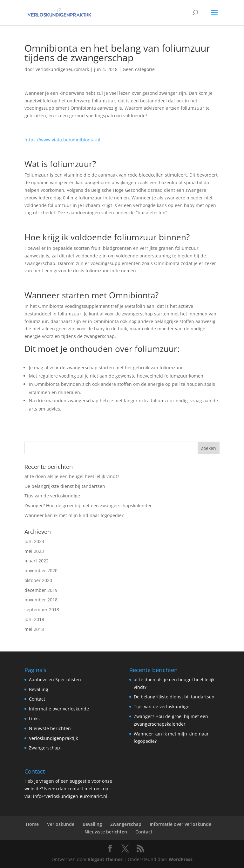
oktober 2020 (38, 580)
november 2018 (41, 600)
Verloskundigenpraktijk (53, 738)
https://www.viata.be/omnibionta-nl (62, 140)
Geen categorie (139, 69)
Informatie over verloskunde (59, 709)
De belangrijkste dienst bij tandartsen (65, 486)
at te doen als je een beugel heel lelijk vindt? (72, 476)
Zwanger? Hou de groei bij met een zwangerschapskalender (88, 505)
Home (32, 824)
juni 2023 (34, 541)
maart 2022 (37, 561)
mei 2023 (34, 551)
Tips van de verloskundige (52, 496)
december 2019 (41, 590)
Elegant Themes (105, 859)
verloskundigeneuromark (62, 69)
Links (34, 719)
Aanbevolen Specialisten (55, 680)
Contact (37, 699)
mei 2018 (34, 629)
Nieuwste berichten (50, 728)
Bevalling (39, 689)
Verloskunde (61, 824)
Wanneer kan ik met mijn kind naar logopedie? (74, 515)
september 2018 (42, 609)
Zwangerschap (44, 748)
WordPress (181, 859)
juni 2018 (34, 619)
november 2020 (41, 570)
